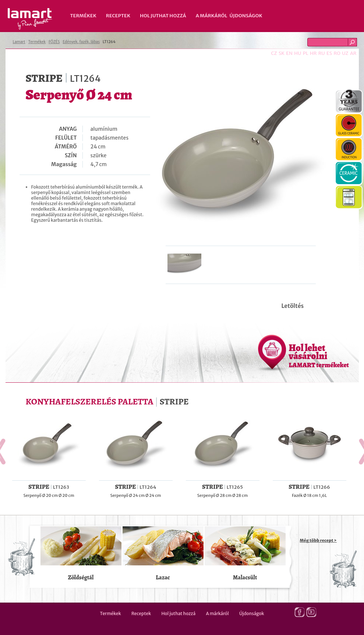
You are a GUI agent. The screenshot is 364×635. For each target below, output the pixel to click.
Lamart (30, 19)
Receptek (118, 16)
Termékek (83, 16)
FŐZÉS (54, 42)
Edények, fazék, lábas (81, 42)
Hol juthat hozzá (163, 16)
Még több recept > (318, 540)
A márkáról (212, 16)
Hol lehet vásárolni (319, 355)
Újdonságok (246, 16)
